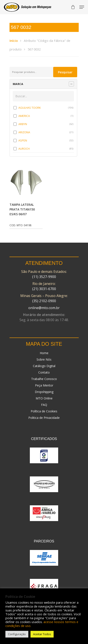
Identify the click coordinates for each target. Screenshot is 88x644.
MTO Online (44, 398)
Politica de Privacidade (44, 418)
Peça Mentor (44, 385)
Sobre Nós (44, 359)
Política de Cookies (44, 411)
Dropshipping (44, 392)
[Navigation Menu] (82, 7)
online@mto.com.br (44, 308)
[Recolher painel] (71, 84)
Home (44, 353)
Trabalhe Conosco (44, 379)
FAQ (44, 405)
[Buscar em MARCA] (43, 96)
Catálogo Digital (44, 366)
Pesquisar (65, 72)
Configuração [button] (17, 634)
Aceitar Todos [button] (42, 634)
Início (14, 41)
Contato (44, 372)
